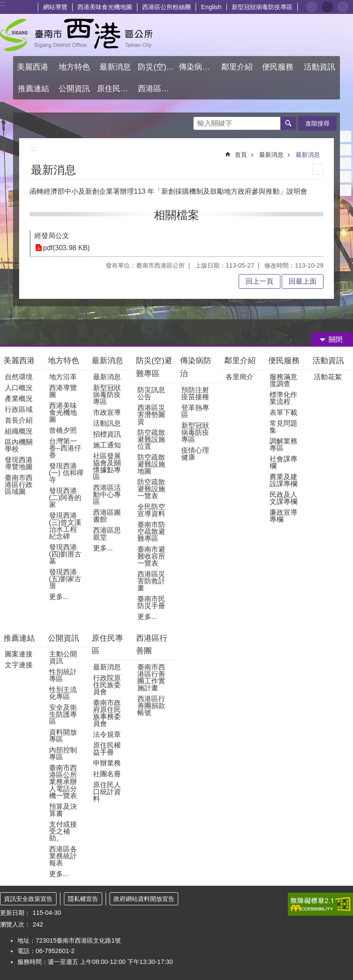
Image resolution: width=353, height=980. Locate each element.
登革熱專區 (195, 411)
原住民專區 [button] (116, 89)
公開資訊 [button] (74, 89)
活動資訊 (328, 361)
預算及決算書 (63, 810)
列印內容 (318, 169)
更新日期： (15, 913)
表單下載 (283, 412)
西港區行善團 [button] (157, 89)
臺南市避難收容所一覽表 (151, 556)
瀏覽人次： (15, 924)
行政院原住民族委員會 (107, 685)
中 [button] (327, 7)
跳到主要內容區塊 (5, 5)
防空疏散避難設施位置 (151, 439)
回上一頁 (260, 281)
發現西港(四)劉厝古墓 (65, 554)
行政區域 (19, 409)
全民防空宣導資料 (151, 510)
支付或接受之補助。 (63, 831)
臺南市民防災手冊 (151, 602)
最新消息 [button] (115, 67)
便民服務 (285, 361)
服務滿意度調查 (283, 380)
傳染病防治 (196, 367)
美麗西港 (20, 361)
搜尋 (200, 121)
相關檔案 (176, 215)
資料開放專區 (63, 736)
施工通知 (107, 445)
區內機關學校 (19, 445)
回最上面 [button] (303, 281)
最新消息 (271, 155)
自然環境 (19, 377)
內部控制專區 (63, 753)
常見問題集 (283, 427)
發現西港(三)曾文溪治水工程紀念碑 (65, 526)
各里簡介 (240, 377)
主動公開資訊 (63, 657)
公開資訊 (63, 638)
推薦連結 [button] (33, 89)
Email (346, 190)
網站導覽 (55, 7)
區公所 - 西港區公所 (76, 35)
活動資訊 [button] (320, 67)
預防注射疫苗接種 (195, 393)
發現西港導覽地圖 (19, 463)
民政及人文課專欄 (283, 498)
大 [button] (343, 7)
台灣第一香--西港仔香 (65, 448)
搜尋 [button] (288, 123)
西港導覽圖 (63, 391)
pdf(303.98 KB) (67, 248)
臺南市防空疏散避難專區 (151, 531)
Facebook (346, 136)
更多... (59, 597)
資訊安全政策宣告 (28, 899)
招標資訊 (107, 434)
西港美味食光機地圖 (105, 7)
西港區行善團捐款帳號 (151, 706)
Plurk (346, 150)
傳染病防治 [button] (198, 67)
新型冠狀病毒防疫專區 (262, 7)
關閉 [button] (336, 339)
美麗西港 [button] (34, 67)
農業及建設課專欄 (283, 480)
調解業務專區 (283, 445)
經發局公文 (52, 236)
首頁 (241, 155)
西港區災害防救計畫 (151, 581)
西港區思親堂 (107, 534)
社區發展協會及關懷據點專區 (107, 466)
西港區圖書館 (107, 516)
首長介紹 (19, 420)
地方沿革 (63, 377)
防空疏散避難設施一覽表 (151, 489)
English (211, 7)
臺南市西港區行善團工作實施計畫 (151, 677)
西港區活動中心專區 (107, 495)
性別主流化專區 (63, 693)
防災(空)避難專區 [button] (157, 67)
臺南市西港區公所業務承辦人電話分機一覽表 (63, 782)
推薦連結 (19, 638)
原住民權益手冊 (107, 749)
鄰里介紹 (241, 361)
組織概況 (19, 431)
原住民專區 (107, 645)
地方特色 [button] (74, 67)
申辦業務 (107, 763)
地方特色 (63, 361)
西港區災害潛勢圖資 (151, 415)
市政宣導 (107, 412)
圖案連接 (19, 654)
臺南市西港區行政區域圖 (19, 485)
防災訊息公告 (151, 393)
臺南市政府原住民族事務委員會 (107, 713)
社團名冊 (107, 774)
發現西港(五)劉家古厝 (65, 579)
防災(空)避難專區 (154, 367)
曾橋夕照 (63, 430)
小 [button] (312, 7)
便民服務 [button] (279, 67)
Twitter (346, 163)
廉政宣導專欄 (283, 516)
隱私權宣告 (83, 899)
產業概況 (19, 399)
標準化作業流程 (283, 398)
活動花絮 (328, 377)
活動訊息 (107, 423)
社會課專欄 (283, 462)
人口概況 (19, 388)
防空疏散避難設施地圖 (151, 464)
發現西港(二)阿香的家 (65, 498)
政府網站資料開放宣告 (144, 899)
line (346, 177)
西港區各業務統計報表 (63, 856)
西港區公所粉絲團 (167, 7)
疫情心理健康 (195, 454)
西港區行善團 (152, 645)
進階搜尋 (317, 123)
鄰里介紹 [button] (238, 67)
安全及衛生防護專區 (63, 714)
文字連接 (19, 665)
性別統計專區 (63, 675)
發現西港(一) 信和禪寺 (66, 473)
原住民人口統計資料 (107, 792)
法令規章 (107, 734)
